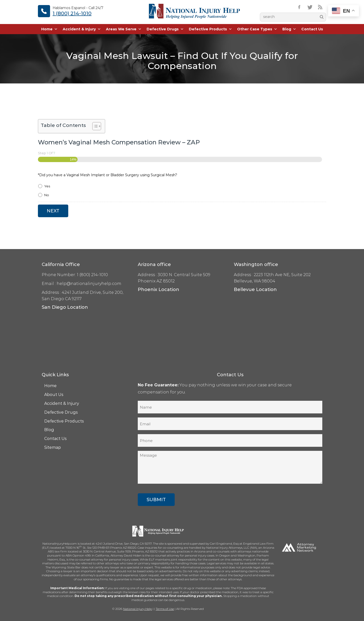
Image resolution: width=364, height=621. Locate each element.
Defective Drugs (165, 29)
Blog (289, 29)
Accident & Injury (82, 29)
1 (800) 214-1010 (72, 13)
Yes (47, 186)
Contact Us (312, 29)
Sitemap (53, 447)
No (47, 195)
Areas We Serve (124, 29)
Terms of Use (165, 609)
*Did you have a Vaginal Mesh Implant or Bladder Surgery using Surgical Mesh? (108, 175)
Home (49, 29)
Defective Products (210, 29)
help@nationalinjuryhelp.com (89, 284)
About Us (54, 395)
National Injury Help (138, 609)
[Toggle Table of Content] (94, 126)
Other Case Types (257, 29)
